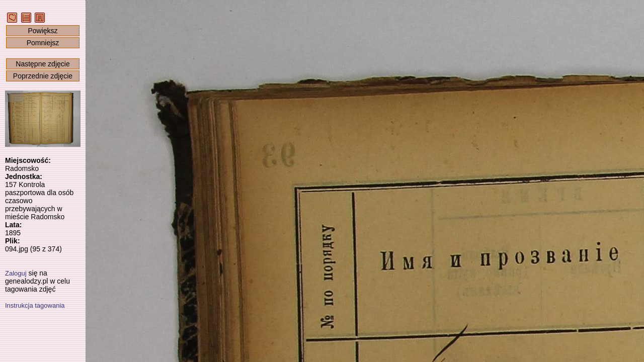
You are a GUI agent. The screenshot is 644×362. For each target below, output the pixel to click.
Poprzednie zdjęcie (43, 76)
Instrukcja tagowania (35, 305)
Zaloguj (16, 273)
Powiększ (43, 31)
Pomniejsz (43, 43)
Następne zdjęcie (43, 64)
